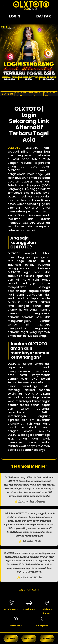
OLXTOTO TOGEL (35, 94)
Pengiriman (29, 609)
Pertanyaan (16, 626)
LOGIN (15, 16)
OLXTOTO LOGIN (20, 94)
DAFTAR (44, 16)
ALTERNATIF (47, 638)
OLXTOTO (7, 94)
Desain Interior (11, 609)
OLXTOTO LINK (49, 94)
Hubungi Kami (42, 626)
